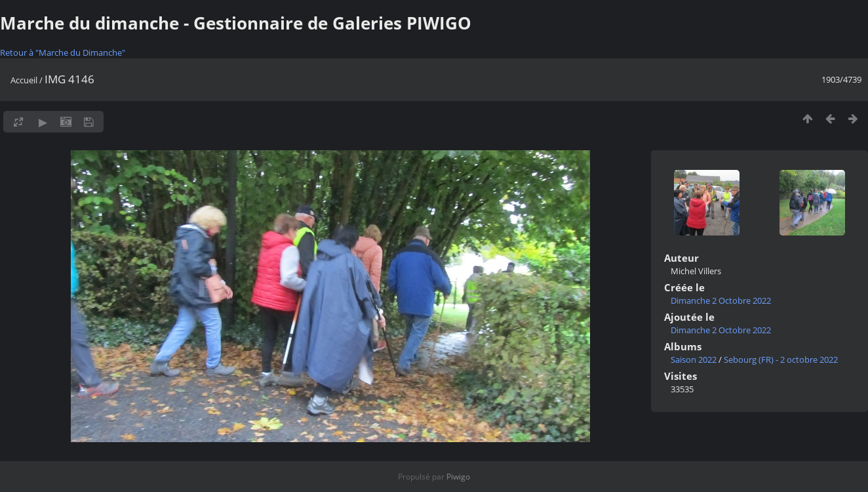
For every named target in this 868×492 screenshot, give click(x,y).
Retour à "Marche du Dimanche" (63, 52)
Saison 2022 (694, 359)
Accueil (24, 80)
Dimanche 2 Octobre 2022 (721, 300)
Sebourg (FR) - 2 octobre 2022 (781, 359)
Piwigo (458, 477)
